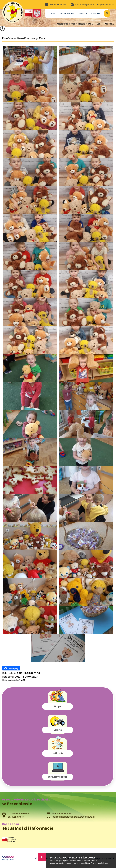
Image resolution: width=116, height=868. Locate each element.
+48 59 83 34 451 (56, 4)
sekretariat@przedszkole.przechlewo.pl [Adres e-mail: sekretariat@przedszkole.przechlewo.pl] (73, 817)
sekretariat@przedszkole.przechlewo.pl (92, 5)
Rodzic (83, 14)
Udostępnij (11, 668)
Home (72, 24)
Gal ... (97, 24)
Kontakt (96, 14)
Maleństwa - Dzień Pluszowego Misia (24, 38)
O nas (52, 14)
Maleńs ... (108, 24)
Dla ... (89, 24)
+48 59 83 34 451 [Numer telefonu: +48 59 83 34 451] (62, 814)
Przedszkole (67, 14)
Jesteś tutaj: (63, 24)
